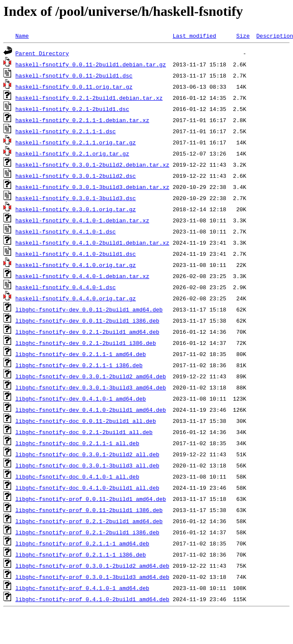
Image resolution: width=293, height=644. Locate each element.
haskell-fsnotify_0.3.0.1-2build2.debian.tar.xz (92, 165)
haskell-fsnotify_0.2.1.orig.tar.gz (72, 153)
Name (22, 36)
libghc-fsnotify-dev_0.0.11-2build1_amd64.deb (89, 309)
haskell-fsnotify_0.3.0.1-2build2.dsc (76, 176)
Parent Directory (42, 53)
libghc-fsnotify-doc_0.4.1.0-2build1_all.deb (87, 488)
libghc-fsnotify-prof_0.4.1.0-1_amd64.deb (82, 588)
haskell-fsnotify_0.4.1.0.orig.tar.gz (76, 265)
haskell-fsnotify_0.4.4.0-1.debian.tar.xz (82, 276)
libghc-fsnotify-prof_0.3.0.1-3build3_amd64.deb (92, 577)
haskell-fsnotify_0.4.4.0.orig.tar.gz (76, 298)
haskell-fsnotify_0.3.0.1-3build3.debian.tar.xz (92, 187)
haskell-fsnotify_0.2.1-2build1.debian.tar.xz (89, 98)
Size (243, 36)
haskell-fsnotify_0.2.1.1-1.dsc (66, 131)
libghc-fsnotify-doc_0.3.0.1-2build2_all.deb (87, 454)
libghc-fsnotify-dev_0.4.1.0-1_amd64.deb (81, 398)
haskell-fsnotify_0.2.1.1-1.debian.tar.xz (82, 120)
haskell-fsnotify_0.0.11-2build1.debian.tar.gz (91, 64)
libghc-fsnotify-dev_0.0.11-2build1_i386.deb (87, 321)
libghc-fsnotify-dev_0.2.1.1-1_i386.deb (79, 365)
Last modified (194, 36)
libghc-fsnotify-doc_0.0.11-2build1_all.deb (86, 421)
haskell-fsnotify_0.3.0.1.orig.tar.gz (76, 209)
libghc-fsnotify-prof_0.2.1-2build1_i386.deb (87, 532)
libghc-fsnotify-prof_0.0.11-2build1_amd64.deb (91, 499)
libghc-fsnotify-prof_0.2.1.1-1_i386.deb (81, 554)
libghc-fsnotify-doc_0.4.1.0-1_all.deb (77, 476)
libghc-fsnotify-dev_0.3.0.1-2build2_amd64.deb (91, 376)
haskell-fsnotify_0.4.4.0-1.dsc (66, 287)
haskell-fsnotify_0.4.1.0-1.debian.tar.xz (82, 220)
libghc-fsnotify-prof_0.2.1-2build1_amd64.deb (89, 521)
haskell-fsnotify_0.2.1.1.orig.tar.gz (76, 142)
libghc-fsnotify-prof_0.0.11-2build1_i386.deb (89, 510)
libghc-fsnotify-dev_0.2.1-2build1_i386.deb (86, 343)
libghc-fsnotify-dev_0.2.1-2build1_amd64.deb (87, 332)
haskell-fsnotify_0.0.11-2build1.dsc (74, 75)
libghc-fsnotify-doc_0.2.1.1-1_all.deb (77, 443)
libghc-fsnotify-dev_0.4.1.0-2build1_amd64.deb (91, 410)
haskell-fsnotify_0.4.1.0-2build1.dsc (76, 254)
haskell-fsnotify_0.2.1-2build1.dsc (72, 109)
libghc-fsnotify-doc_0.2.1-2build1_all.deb (84, 432)
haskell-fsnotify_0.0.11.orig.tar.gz (74, 87)
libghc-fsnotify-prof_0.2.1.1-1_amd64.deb (82, 543)
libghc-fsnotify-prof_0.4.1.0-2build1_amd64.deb (92, 599)
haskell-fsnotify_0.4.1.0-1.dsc (66, 231)
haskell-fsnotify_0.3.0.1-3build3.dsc (76, 198)
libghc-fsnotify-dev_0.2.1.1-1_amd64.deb (81, 354)
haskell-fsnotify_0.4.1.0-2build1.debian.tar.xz (92, 243)
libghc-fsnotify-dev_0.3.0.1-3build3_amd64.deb (91, 387)
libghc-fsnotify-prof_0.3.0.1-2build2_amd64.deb (92, 566)
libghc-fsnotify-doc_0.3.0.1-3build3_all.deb (87, 465)
